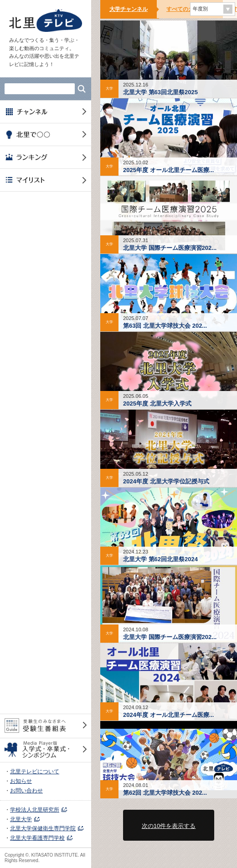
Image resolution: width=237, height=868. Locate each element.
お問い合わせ (26, 791)
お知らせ (21, 781)
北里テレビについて (35, 772)
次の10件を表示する (169, 826)
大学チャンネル (129, 9)
